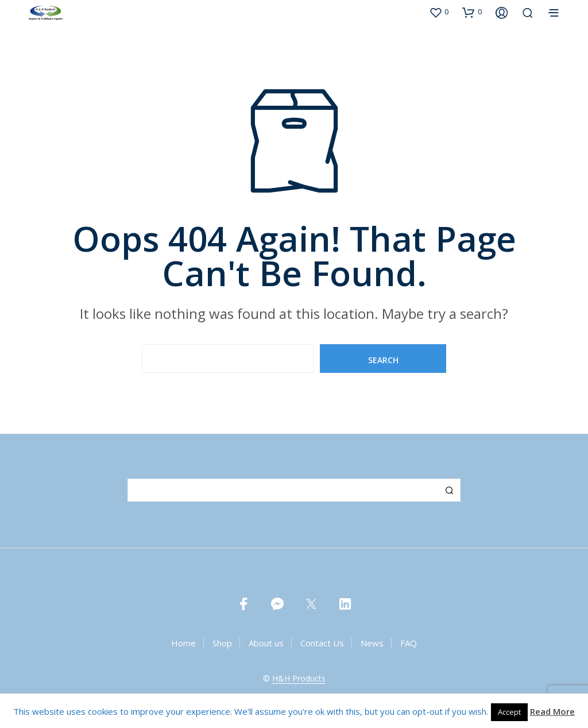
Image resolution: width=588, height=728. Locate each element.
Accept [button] (509, 712)
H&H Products (299, 679)
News (372, 643)
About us (266, 643)
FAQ (409, 643)
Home (183, 643)
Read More (552, 711)
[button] (439, 12)
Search (449, 490)
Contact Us (322, 643)
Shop (222, 643)
